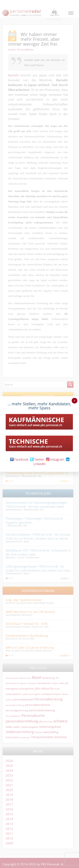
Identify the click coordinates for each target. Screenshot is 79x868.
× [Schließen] (74, 401)
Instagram (55, 459)
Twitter (37, 459)
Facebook (19, 459)
